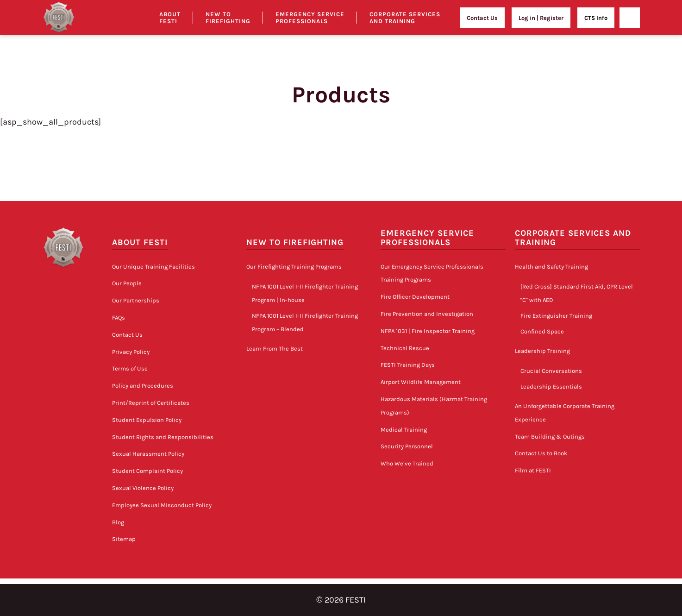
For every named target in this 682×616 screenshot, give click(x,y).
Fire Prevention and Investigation (427, 314)
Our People (127, 283)
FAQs (119, 317)
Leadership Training (542, 351)
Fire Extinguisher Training (556, 316)
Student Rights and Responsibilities (163, 437)
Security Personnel (407, 446)
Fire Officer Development (415, 297)
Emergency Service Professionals (310, 18)
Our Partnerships (136, 300)
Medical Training (404, 430)
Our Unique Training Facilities (153, 267)
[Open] (630, 18)
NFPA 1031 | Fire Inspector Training (428, 331)
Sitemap (124, 539)
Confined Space (542, 331)
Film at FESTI (533, 470)
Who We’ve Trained (407, 463)
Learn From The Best (275, 349)
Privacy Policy (131, 352)
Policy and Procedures (143, 386)
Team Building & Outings (550, 437)
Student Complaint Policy (147, 471)
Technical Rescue (405, 348)
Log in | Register (541, 18)
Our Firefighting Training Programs (294, 267)
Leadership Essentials (551, 387)
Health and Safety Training (551, 267)
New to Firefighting (228, 18)
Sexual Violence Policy (143, 488)
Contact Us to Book (541, 453)
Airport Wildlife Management (421, 382)
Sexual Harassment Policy (148, 454)
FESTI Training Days (408, 365)
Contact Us (482, 18)
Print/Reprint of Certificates (151, 403)
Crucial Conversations (551, 371)
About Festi (170, 18)
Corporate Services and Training (405, 18)
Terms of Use (130, 368)
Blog (118, 522)
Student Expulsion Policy (147, 420)
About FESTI (140, 242)
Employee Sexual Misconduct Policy (162, 505)
